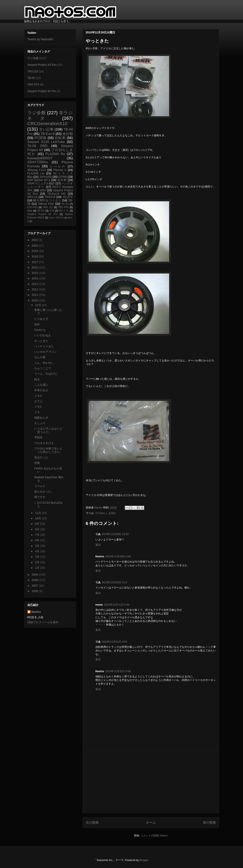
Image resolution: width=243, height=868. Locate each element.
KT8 (52, 211)
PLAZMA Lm (36, 173)
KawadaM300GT (40, 158)
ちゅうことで (43, 368)
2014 (35, 278)
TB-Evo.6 (48, 134)
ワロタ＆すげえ (44, 443)
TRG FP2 (33, 84)
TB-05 (31, 78)
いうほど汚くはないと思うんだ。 (48, 430)
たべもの (58, 166)
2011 (35, 295)
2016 (35, 267)
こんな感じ (41, 385)
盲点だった (41, 457)
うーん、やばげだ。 (47, 374)
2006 (35, 591)
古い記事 (46, 129)
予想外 (38, 437)
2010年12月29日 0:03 (118, 556)
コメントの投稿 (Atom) (154, 836)
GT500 (63, 177)
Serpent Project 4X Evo (42, 65)
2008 (35, 580)
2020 (35, 246)
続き (37, 379)
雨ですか (40, 497)
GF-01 (41, 211)
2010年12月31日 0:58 (118, 671)
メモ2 (38, 407)
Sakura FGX (46, 204)
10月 (38, 518)
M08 (30, 211)
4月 (38, 551)
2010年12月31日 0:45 (117, 605)
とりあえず (41, 319)
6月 (38, 540)
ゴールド (40, 486)
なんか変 (40, 357)
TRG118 (33, 71)
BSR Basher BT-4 (39, 180)
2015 (35, 273)
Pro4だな (40, 330)
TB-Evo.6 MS (56, 194)
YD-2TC (68, 197)
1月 (38, 568)
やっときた (41, 341)
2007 (35, 586)
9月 (38, 524)
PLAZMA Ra (55, 154)
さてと (38, 401)
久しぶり (40, 423)
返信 (98, 545)
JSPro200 (45, 177)
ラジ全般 (33, 58)
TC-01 (65, 204)
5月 (38, 546)
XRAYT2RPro (38, 162)
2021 (35, 240)
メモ (37, 412)
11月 (38, 513)
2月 (38, 562)
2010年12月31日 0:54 (115, 642)
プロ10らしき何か (106, 513)
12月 (38, 305)
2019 (35, 251)
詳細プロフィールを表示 (43, 622)
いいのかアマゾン (45, 352)
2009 (35, 575)
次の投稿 (92, 822)
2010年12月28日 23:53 (115, 534)
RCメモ (64, 211)
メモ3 (38, 396)
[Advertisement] (151, 782)
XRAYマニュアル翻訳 (41, 183)
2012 (35, 289)
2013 (35, 284)
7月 (38, 535)
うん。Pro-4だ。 (45, 363)
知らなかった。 (44, 492)
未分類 (68, 134)
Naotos (36, 612)
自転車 (60, 138)
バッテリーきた (44, 346)
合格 (37, 463)
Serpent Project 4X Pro (42, 91)
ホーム (151, 822)
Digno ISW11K (56, 218)
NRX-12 (32, 197)
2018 (35, 256)
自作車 (62, 180)
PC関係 (40, 138)
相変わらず (41, 418)
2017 (35, 262)
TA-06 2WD (37, 146)
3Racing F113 (37, 170)
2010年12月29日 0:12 (115, 582)
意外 (37, 324)
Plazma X (60, 170)
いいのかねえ (43, 335)
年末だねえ (41, 390)
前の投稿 (209, 822)
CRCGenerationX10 (47, 124)
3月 (38, 557)
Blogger (144, 860)
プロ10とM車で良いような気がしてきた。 (48, 450)
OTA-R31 (33, 207)
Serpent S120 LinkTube (46, 142)
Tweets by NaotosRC (41, 39)
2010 (35, 300)
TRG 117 (48, 207)
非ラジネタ (50, 115)
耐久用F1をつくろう (47, 200)
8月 (38, 529)
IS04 (43, 190)
